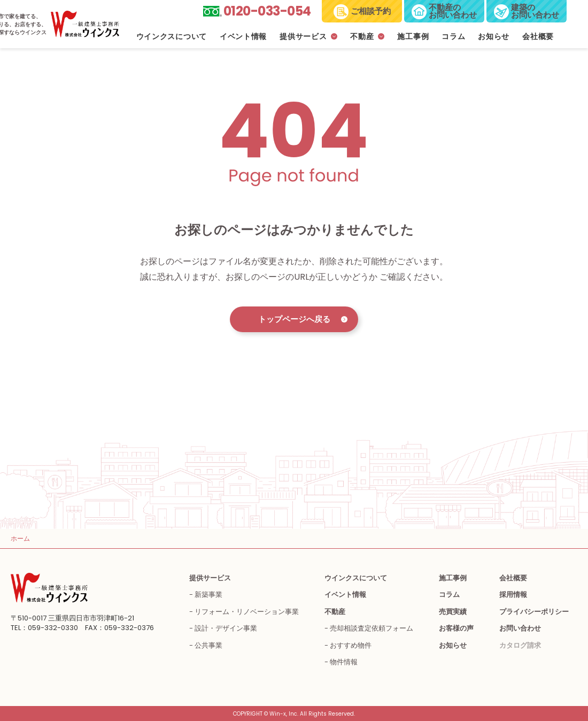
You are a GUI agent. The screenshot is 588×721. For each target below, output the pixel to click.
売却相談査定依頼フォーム (372, 628)
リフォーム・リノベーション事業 (247, 612)
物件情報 (344, 662)
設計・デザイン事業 (226, 628)
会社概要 (538, 37)
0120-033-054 (267, 11)
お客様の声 (456, 628)
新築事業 (208, 595)
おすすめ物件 (351, 645)
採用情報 (513, 595)
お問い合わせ (520, 628)
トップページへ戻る (294, 319)
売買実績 (453, 612)
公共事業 (208, 645)
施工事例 (413, 37)
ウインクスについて (172, 37)
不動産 (362, 37)
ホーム (20, 538)
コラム (453, 37)
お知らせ (494, 37)
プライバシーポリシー (534, 612)
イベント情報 (243, 37)
